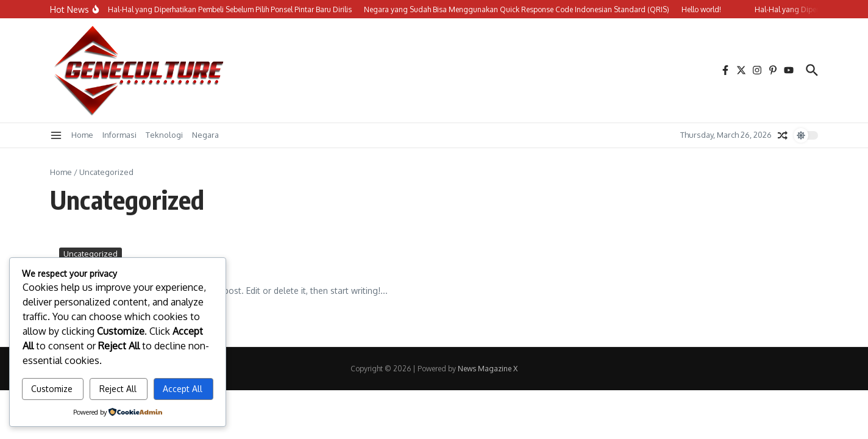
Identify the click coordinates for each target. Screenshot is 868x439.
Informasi (119, 135)
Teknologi (164, 135)
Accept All (183, 389)
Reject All (118, 389)
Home (82, 135)
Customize (52, 389)
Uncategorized (91, 254)
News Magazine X (488, 369)
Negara (205, 135)
